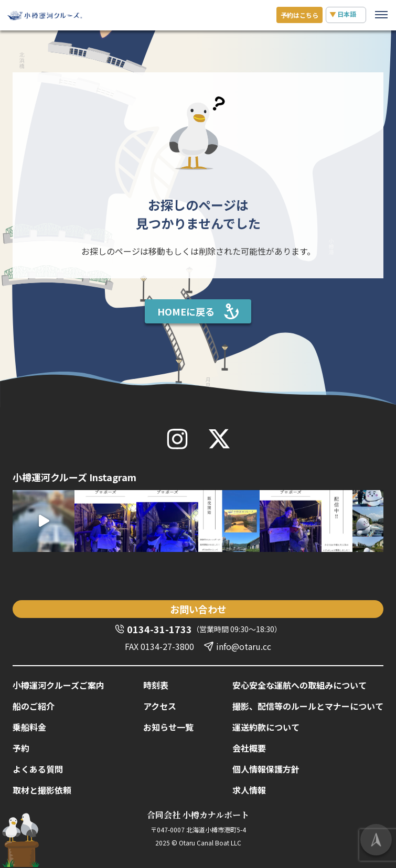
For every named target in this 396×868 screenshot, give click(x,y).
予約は (299, 15)
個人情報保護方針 (266, 769)
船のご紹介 (34, 706)
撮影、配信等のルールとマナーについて (308, 706)
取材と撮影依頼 (42, 790)
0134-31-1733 (159, 629)
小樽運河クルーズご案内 (58, 685)
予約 (21, 748)
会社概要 (249, 748)
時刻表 (156, 685)
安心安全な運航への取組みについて (299, 685)
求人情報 (249, 790)
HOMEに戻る (186, 311)
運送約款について (266, 727)
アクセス (160, 706)
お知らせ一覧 (168, 727)
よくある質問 (38, 769)
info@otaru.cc (244, 646)
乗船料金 (29, 727)
